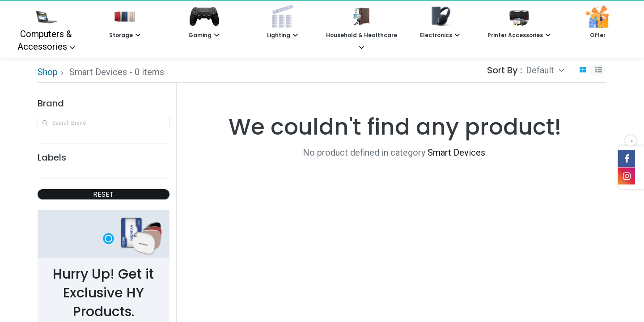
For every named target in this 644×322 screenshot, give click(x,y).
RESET (103, 194)
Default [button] (541, 70)
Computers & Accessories (45, 29)
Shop (48, 72)
